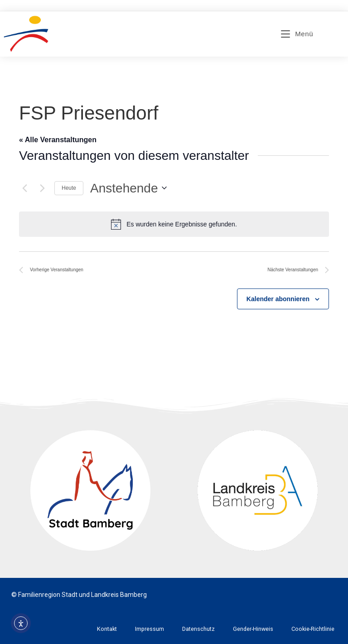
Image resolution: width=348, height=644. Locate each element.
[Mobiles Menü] (297, 34)
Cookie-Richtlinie (313, 629)
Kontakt (107, 629)
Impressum (150, 629)
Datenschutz (198, 629)
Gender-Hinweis (253, 629)
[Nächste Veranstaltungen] (42, 188)
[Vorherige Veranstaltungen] (24, 188)
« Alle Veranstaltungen (58, 140)
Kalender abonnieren (278, 299)
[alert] (174, 224)
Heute (69, 188)
